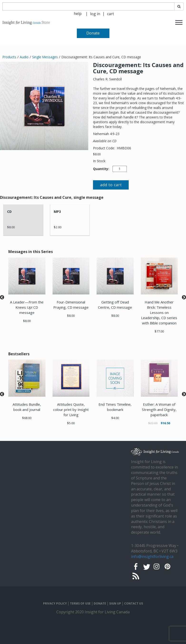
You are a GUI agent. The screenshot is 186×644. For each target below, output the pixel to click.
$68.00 (27, 418)
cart (110, 14)
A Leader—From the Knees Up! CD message (27, 307)
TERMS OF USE (80, 604)
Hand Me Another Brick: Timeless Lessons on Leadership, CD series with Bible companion (159, 312)
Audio (24, 57)
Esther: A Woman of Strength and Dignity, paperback (159, 410)
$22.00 (153, 423)
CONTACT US (134, 604)
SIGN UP (115, 604)
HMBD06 (124, 148)
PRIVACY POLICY (55, 604)
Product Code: (104, 148)
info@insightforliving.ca (152, 556)
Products (9, 57)
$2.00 (58, 227)
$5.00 (71, 423)
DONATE (100, 604)
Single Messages (45, 57)
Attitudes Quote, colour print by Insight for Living (71, 410)
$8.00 (97, 154)
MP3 (57, 212)
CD (9, 212)
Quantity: (101, 169)
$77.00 (159, 331)
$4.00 (115, 418)
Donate (93, 33)
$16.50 (165, 423)
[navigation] (95, 13)
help (78, 14)
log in (95, 14)
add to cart (111, 185)
